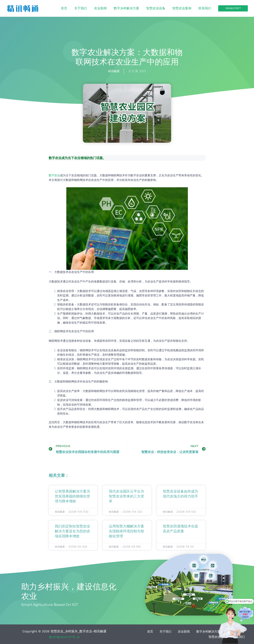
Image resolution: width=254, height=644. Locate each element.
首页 (98, 8)
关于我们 (110, 8)
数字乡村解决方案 (145, 8)
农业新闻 (124, 8)
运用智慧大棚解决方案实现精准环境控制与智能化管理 (126, 531)
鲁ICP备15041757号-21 (64, 637)
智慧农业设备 (169, 8)
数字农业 (54, 175)
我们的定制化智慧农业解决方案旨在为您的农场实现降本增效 (72, 531)
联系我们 (207, 8)
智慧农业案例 (190, 8)
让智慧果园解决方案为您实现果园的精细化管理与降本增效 (72, 496)
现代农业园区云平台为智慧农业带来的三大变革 (126, 496)
